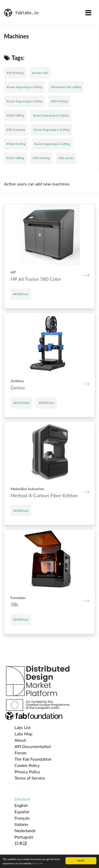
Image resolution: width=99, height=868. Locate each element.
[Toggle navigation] (88, 13)
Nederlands (25, 831)
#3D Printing (15, 73)
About (20, 740)
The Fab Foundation (33, 759)
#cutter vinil (40, 73)
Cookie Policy (27, 765)
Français (22, 818)
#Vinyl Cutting (16, 144)
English (21, 805)
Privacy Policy (27, 772)
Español (22, 812)
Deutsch (22, 799)
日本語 (21, 843)
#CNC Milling (15, 115)
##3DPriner (21, 294)
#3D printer (66, 158)
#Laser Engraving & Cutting (24, 87)
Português (24, 837)
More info (38, 864)
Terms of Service (30, 778)
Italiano (21, 824)
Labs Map (23, 734)
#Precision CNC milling (66, 87)
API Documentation (33, 746)
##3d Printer (22, 403)
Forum (20, 753)
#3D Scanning (16, 130)
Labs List (23, 727)
